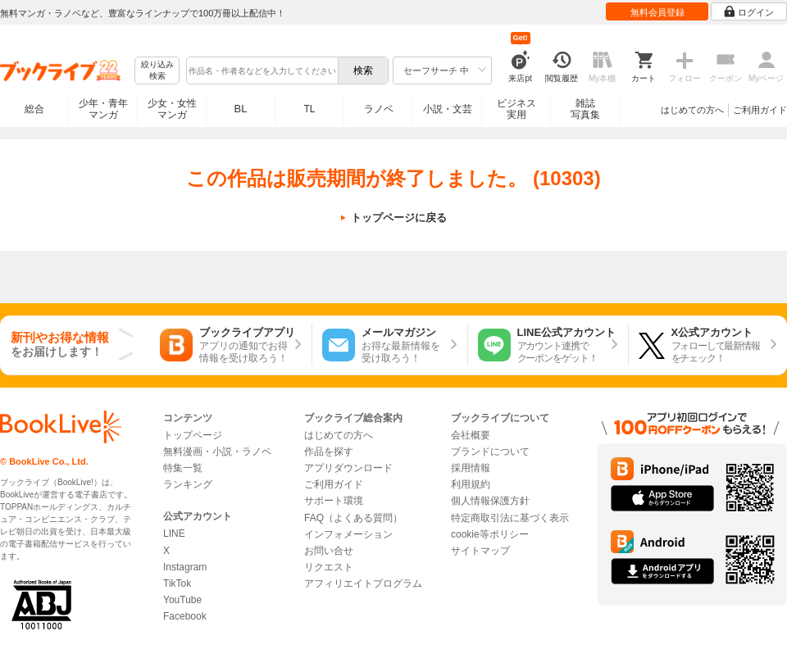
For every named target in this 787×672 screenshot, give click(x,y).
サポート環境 (334, 501)
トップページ (193, 435)
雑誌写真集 (585, 109)
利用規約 (471, 484)
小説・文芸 (448, 109)
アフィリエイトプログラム (363, 583)
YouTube (182, 600)
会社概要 (471, 435)
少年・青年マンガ (103, 109)
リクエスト (329, 567)
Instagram (185, 567)
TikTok (177, 583)
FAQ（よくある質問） (353, 518)
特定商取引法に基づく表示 (510, 518)
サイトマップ (480, 551)
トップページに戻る (399, 218)
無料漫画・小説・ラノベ (217, 452)
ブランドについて (490, 452)
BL (241, 109)
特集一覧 (183, 468)
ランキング (188, 484)
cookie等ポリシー (490, 534)
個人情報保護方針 (490, 501)
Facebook (185, 616)
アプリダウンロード (348, 468)
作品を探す (329, 452)
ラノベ (379, 109)
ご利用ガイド (760, 110)
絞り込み (157, 71)
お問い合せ (329, 551)
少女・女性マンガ (172, 109)
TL (309, 109)
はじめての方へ (692, 110)
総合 (34, 109)
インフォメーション (348, 534)
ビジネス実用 (516, 109)
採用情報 (471, 468)
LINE (174, 534)
